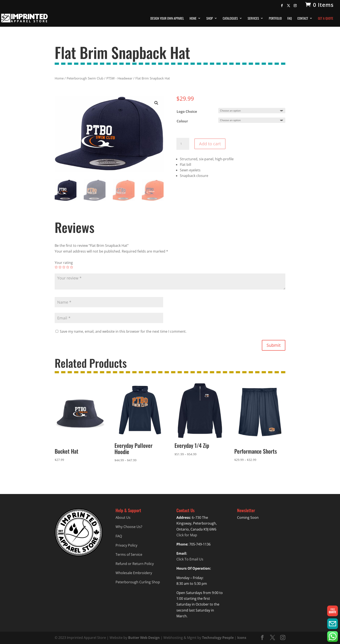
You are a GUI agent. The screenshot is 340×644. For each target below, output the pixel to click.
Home (193, 19)
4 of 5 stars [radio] (68, 267)
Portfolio (275, 19)
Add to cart (210, 144)
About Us (123, 518)
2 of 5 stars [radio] (60, 267)
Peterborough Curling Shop (138, 582)
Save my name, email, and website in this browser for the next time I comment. (123, 331)
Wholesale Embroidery (134, 573)
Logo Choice (187, 112)
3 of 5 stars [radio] (64, 267)
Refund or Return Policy (135, 564)
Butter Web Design (144, 638)
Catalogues (230, 19)
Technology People (218, 638)
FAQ (289, 19)
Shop (210, 19)
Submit (274, 345)
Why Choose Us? (129, 527)
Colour (182, 121)
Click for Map (187, 535)
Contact (303, 19)
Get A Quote (326, 19)
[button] (156, 103)
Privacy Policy (126, 545)
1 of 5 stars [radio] (56, 267)
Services (253, 19)
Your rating (64, 263)
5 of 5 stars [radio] (72, 267)
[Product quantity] (183, 144)
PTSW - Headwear (119, 78)
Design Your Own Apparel (167, 19)
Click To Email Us (190, 559)
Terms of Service (129, 554)
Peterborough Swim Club (85, 78)
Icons (242, 638)
